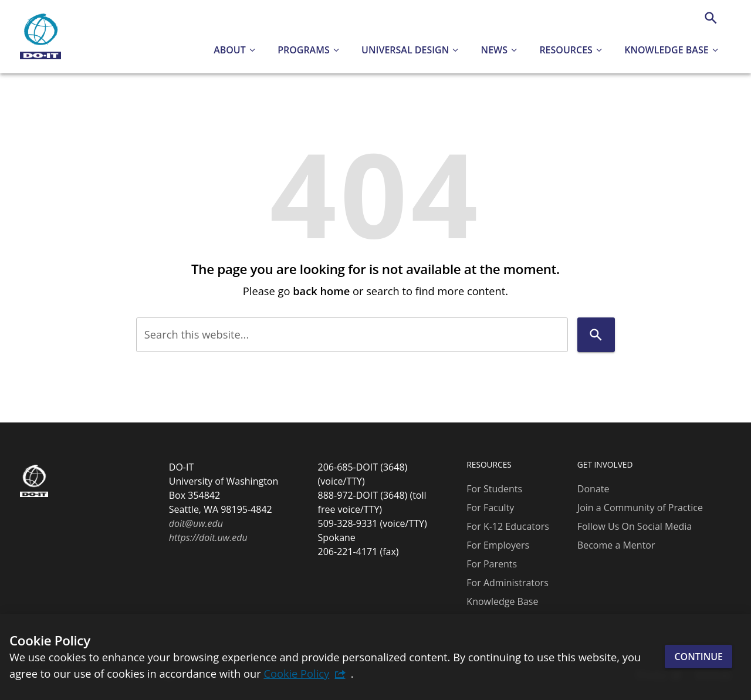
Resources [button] (566, 50)
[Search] (711, 18)
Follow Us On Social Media (635, 526)
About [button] (230, 50)
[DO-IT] (40, 37)
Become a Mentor (616, 545)
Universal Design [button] (405, 50)
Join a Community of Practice (640, 508)
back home (321, 291)
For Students (494, 489)
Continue (698, 657)
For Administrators (507, 583)
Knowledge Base (502, 601)
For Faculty (490, 508)
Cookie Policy (296, 673)
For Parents (492, 564)
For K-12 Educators (508, 526)
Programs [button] (304, 50)
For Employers (498, 545)
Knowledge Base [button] (666, 50)
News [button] (494, 50)
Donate (593, 489)
